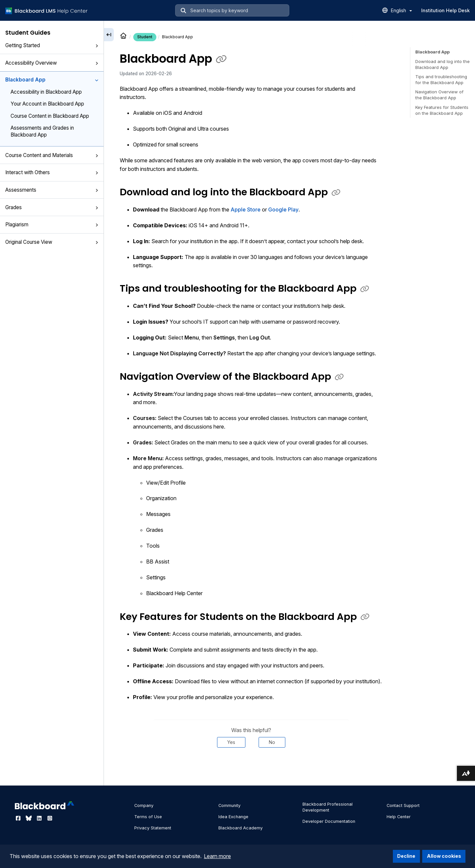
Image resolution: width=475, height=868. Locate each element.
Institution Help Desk (445, 10)
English (401, 10)
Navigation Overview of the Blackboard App (439, 95)
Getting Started (52, 45)
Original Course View (52, 242)
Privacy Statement (153, 828)
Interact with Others (52, 172)
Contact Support (403, 805)
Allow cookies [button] (444, 856)
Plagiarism (52, 225)
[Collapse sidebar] (109, 35)
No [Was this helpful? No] (272, 742)
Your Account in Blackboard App (47, 104)
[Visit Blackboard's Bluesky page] (29, 818)
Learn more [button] (217, 856)
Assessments (52, 190)
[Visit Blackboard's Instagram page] (50, 818)
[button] (97, 46)
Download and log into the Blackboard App (443, 64)
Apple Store (246, 209)
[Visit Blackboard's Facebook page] (19, 818)
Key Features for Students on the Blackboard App (442, 110)
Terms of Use (148, 817)
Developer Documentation (329, 821)
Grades (52, 207)
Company (144, 805)
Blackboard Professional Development (328, 807)
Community (229, 805)
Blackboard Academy (240, 828)
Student (145, 37)
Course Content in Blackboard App (50, 116)
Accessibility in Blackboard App (46, 92)
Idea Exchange (233, 817)
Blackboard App (52, 80)
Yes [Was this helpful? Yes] (231, 742)
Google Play (283, 209)
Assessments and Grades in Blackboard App (42, 131)
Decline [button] (406, 856)
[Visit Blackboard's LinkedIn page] (40, 818)
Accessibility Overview (52, 63)
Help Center (399, 817)
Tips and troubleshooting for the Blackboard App (441, 80)
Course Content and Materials (52, 155)
